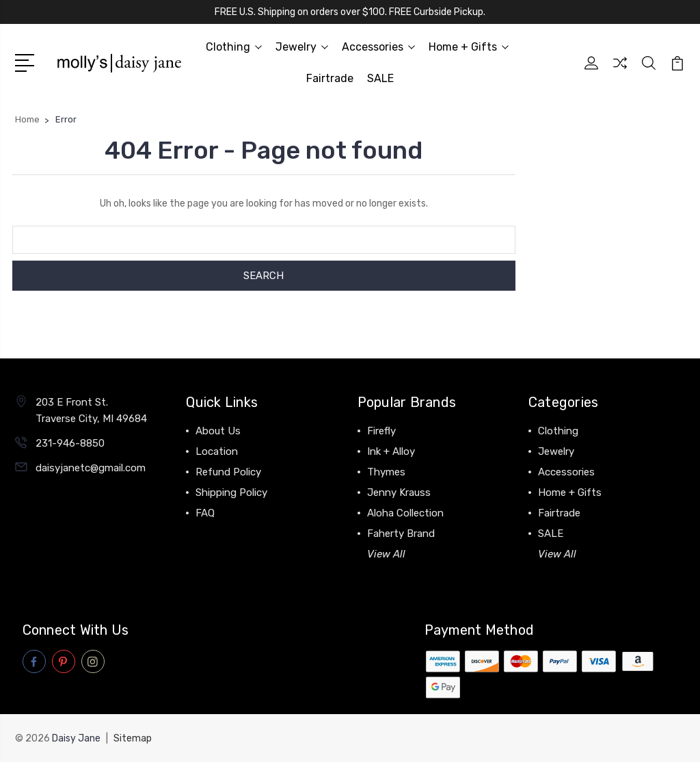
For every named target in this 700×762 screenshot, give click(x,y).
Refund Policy (228, 472)
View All (386, 554)
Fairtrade (330, 78)
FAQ (205, 513)
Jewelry (302, 47)
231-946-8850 (70, 443)
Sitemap (133, 738)
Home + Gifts (469, 47)
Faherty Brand (401, 534)
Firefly (381, 431)
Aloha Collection (405, 513)
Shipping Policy (231, 492)
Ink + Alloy (391, 451)
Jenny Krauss (399, 492)
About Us (218, 431)
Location (217, 451)
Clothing (234, 47)
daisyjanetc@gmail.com (91, 468)
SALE (380, 78)
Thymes (386, 472)
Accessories (378, 47)
